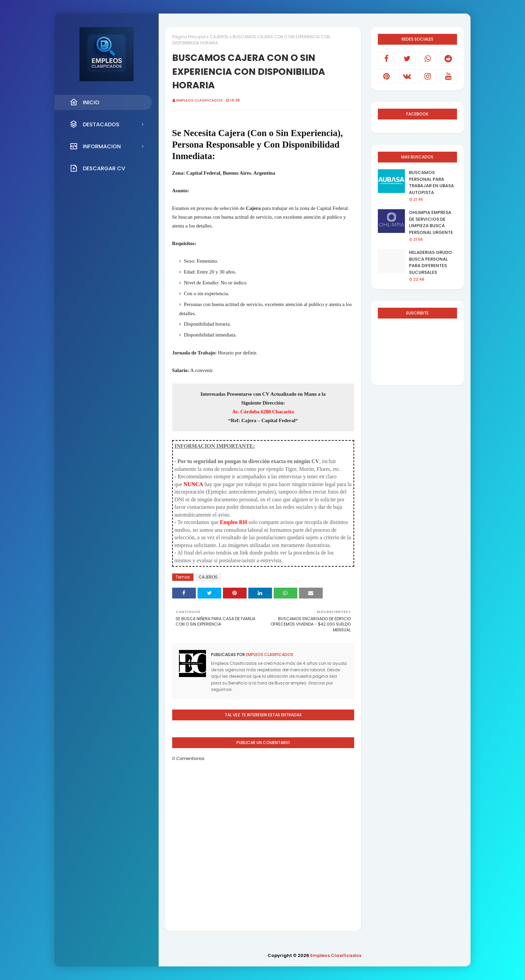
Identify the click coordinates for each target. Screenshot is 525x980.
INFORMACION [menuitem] (95, 146)
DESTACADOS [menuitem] (95, 124)
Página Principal (189, 37)
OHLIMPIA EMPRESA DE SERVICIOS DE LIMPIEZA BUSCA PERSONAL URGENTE (431, 222)
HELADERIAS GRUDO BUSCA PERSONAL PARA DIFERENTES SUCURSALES (430, 262)
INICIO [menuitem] (85, 102)
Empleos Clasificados (199, 100)
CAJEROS (219, 37)
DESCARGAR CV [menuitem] (97, 168)
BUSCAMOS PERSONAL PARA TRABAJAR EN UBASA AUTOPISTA (431, 182)
